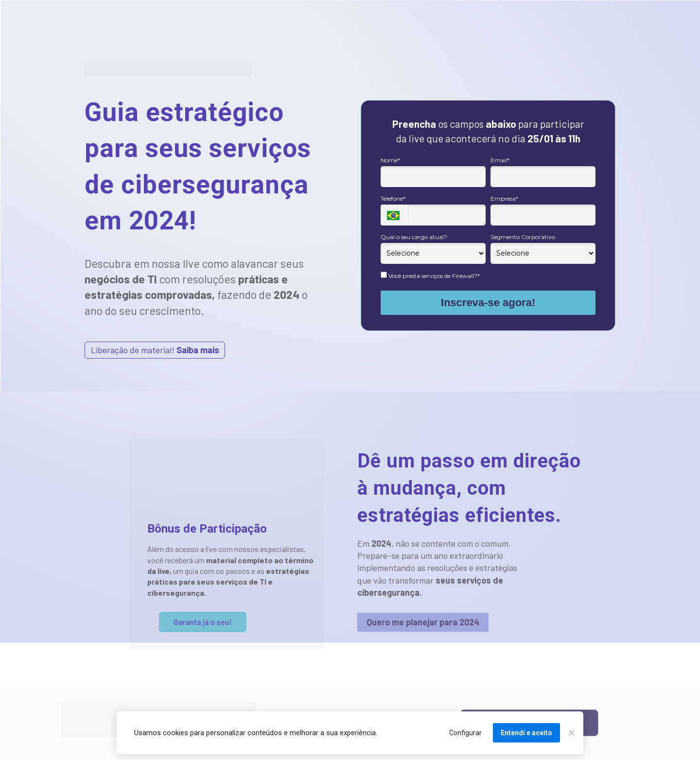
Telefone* (393, 199)
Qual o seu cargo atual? (414, 237)
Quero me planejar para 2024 (423, 622)
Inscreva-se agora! (488, 302)
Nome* (390, 160)
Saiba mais (198, 350)
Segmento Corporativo (523, 237)
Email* (500, 160)
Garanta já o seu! (202, 622)
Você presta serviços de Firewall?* (430, 276)
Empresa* (504, 199)
